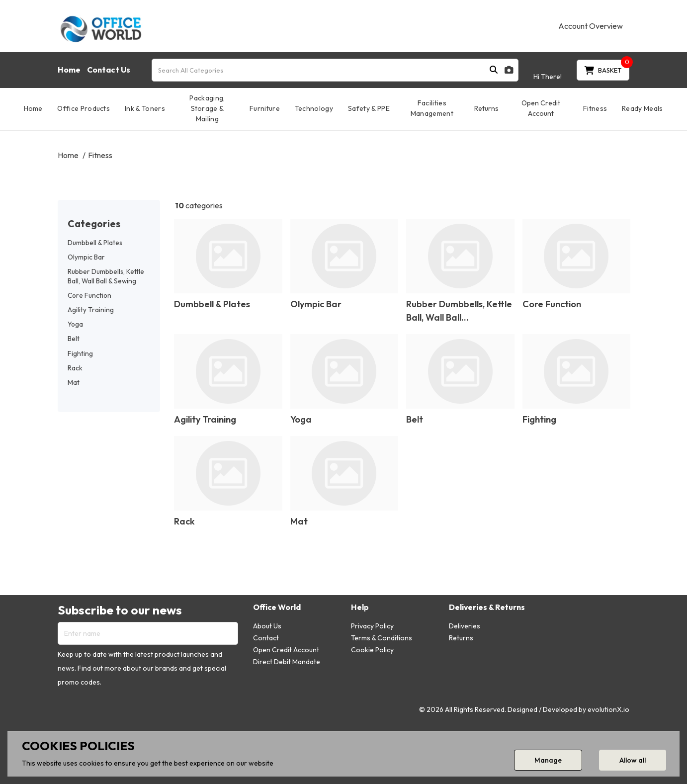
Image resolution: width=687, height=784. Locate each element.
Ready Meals (643, 108)
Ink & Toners (145, 108)
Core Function (89, 295)
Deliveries (465, 626)
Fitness (595, 108)
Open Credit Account (541, 108)
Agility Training (91, 310)
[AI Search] (509, 70)
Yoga (75, 324)
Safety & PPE (369, 108)
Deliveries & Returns (487, 607)
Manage (548, 760)
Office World (277, 607)
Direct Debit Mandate (287, 662)
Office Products (84, 108)
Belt (74, 339)
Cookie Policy (372, 650)
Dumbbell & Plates (95, 243)
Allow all (633, 760)
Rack (75, 368)
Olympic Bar (86, 257)
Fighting (80, 353)
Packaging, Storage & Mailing (207, 108)
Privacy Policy (372, 626)
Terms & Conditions (382, 638)
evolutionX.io (608, 709)
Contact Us (109, 70)
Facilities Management (432, 108)
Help (360, 607)
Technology (314, 108)
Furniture (265, 108)
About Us (267, 626)
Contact (266, 638)
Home (69, 70)
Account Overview (591, 26)
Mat (74, 382)
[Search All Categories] (335, 70)
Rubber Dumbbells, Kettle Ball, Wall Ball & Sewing (106, 276)
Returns (486, 108)
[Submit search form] (494, 70)
